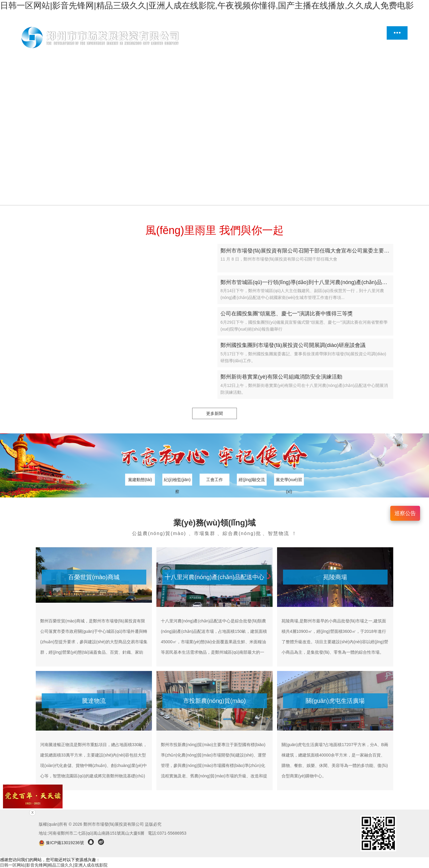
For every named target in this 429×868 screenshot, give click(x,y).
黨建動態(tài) (140, 480)
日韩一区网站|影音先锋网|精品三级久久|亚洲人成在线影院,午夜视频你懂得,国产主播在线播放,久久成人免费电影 (207, 6)
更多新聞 (214, 413)
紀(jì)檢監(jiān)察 (177, 481)
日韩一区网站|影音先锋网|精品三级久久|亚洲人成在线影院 (54, 865)
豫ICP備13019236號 (62, 843)
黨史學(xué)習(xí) (289, 481)
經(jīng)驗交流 (252, 480)
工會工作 (214, 480)
